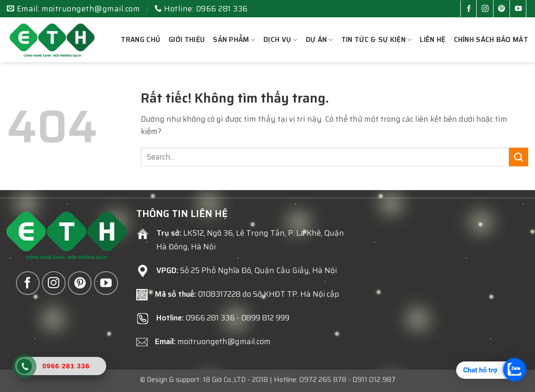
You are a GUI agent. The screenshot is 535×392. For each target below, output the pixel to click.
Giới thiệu (187, 40)
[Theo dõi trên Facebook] (471, 10)
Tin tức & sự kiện (377, 40)
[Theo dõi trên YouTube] (520, 10)
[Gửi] (519, 157)
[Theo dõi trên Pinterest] (503, 10)
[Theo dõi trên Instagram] (487, 10)
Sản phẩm (234, 40)
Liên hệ (432, 40)
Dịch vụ (280, 40)
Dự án (319, 40)
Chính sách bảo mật (491, 40)
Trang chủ (141, 40)
